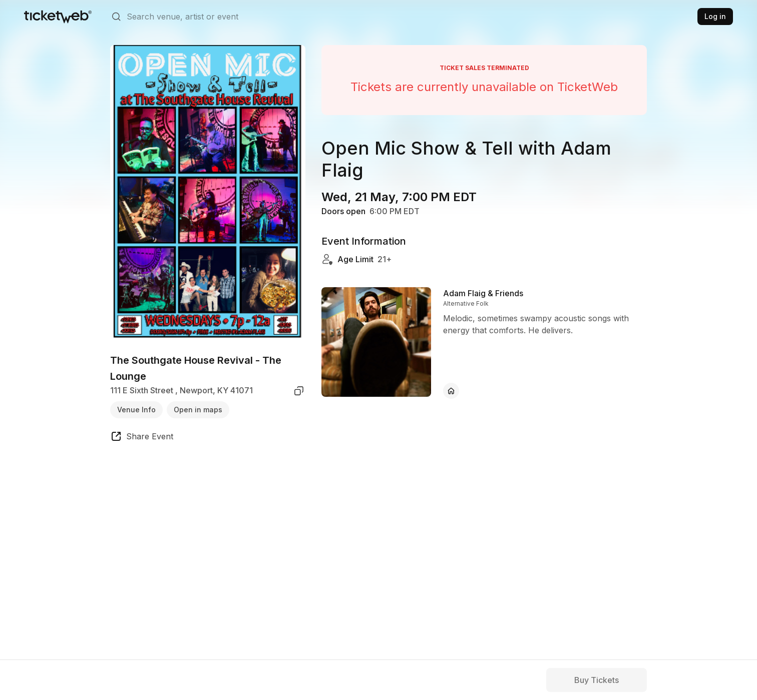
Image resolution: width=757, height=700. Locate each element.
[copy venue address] (299, 391)
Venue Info (136, 410)
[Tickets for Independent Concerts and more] (58, 17)
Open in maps (198, 410)
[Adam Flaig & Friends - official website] (451, 391)
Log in (715, 16)
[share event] (142, 438)
